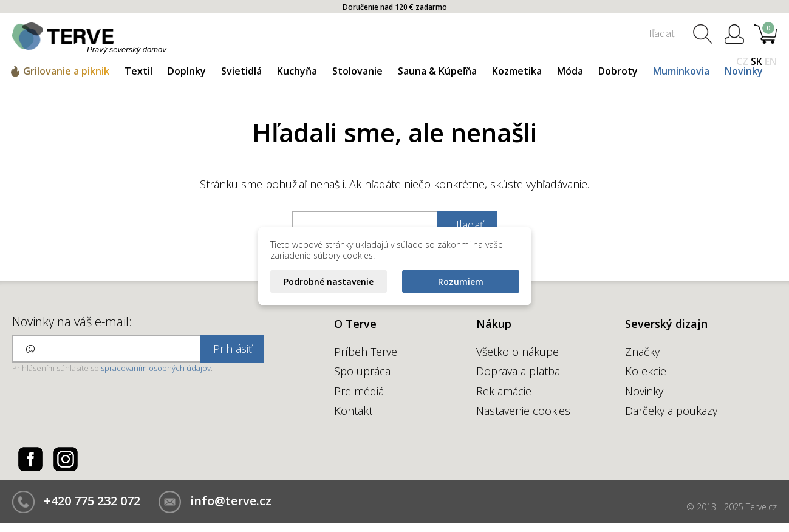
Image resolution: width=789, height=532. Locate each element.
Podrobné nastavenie (329, 281)
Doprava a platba (518, 371)
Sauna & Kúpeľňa (437, 71)
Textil (138, 71)
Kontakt (353, 411)
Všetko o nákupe (517, 352)
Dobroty (618, 71)
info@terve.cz (231, 501)
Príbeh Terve (366, 352)
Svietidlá (241, 71)
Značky (642, 352)
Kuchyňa (297, 71)
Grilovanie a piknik (66, 71)
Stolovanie (357, 71)
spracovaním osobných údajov (156, 368)
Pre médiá (359, 391)
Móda (570, 71)
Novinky (744, 71)
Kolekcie (646, 371)
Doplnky (187, 71)
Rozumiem (461, 281)
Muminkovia (681, 71)
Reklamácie (504, 391)
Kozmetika (517, 71)
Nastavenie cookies (523, 411)
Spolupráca (362, 371)
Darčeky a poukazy (671, 411)
